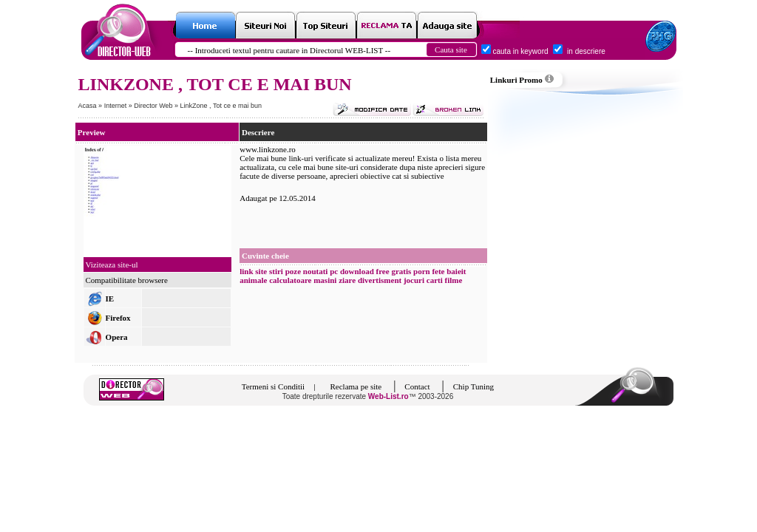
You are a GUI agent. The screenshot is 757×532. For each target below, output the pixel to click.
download (357, 271)
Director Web (154, 106)
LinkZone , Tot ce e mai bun (221, 106)
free (383, 271)
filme (454, 280)
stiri (276, 271)
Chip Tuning (473, 386)
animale (253, 280)
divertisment (380, 280)
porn (422, 271)
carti (435, 280)
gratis (401, 271)
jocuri (414, 280)
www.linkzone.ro (268, 149)
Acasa (88, 106)
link (246, 271)
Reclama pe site (356, 386)
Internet (116, 106)
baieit (456, 271)
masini (325, 280)
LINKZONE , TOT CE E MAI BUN (215, 84)
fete (438, 271)
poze (293, 271)
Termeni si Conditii (273, 386)
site (261, 271)
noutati (316, 271)
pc (334, 271)
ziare (347, 280)
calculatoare (290, 280)
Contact (417, 386)
